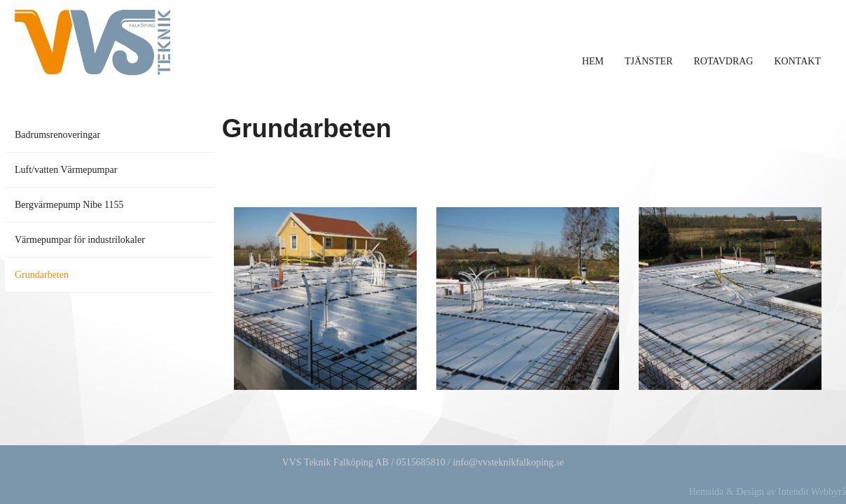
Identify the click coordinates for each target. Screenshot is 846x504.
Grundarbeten (42, 275)
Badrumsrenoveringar (57, 135)
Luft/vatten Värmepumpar (66, 170)
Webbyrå (828, 492)
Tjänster (649, 61)
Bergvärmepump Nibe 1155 (69, 205)
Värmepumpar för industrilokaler (80, 240)
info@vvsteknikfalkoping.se (509, 462)
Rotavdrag (723, 61)
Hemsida (706, 492)
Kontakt (797, 61)
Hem (593, 61)
